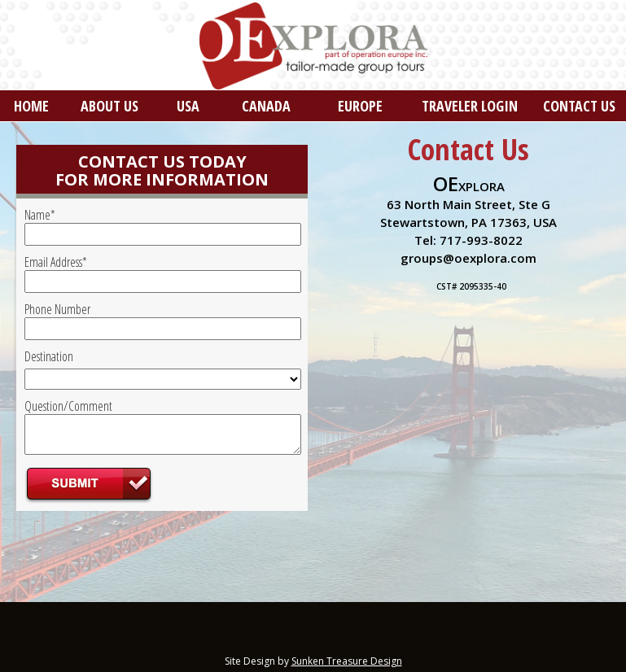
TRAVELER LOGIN (470, 106)
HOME (31, 106)
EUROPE (360, 106)
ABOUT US (109, 106)
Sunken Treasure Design (347, 661)
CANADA (266, 106)
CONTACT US (579, 106)
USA (188, 106)
